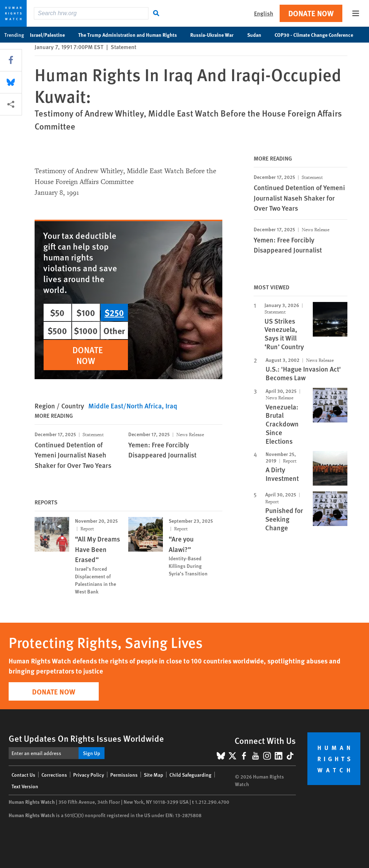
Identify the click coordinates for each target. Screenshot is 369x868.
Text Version (25, 786)
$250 (114, 312)
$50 (57, 312)
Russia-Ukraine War (216, 35)
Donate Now (311, 13)
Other (114, 330)
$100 (86, 312)
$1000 (86, 330)
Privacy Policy (89, 775)
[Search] (156, 13)
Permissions (124, 775)
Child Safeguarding (190, 775)
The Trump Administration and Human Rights (131, 35)
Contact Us (23, 775)
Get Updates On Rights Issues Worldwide (86, 738)
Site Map (154, 775)
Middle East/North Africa (125, 406)
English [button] (264, 13)
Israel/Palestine (51, 35)
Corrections (54, 775)
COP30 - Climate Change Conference (318, 35)
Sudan (258, 35)
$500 (57, 330)
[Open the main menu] (356, 13)
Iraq (171, 406)
